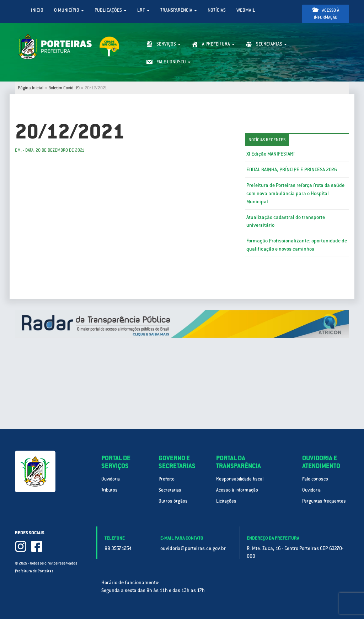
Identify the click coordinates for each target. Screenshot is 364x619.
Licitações (226, 501)
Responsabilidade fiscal (240, 479)
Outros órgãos (173, 501)
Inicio (37, 10)
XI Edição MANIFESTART (271, 154)
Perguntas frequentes (324, 501)
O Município (69, 10)
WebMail (246, 10)
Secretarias (170, 490)
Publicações (111, 10)
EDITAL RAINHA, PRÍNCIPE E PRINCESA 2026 (292, 169)
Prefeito (167, 479)
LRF (143, 10)
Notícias (217, 10)
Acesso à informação (326, 14)
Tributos (109, 490)
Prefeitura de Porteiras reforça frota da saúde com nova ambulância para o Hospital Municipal (295, 193)
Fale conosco (315, 479)
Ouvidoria (111, 479)
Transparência (179, 10)
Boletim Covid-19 (64, 88)
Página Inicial (31, 88)
